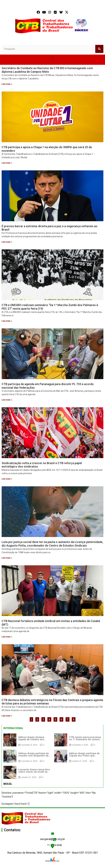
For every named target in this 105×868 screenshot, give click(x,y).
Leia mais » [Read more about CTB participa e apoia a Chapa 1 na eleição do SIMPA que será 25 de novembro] (7, 163)
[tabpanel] (52, 756)
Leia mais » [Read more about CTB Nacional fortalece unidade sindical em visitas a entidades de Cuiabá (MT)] (7, 637)
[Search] (99, 49)
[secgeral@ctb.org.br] (53, 834)
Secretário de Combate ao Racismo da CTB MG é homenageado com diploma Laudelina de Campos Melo (47, 70)
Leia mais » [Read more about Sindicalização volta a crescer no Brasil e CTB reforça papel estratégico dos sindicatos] (7, 479)
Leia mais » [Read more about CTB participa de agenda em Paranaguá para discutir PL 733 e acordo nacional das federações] (7, 400)
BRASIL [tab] (8, 784)
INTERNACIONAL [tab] (13, 728)
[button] (52, 59)
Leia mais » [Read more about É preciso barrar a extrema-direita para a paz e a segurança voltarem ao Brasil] (7, 242)
